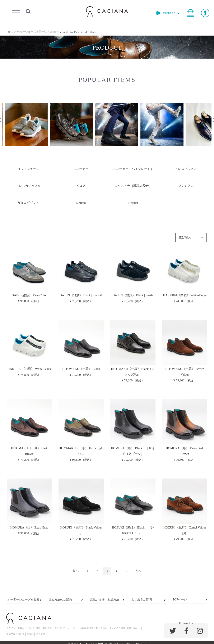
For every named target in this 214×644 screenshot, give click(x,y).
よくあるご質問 (141, 600)
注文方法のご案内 (60, 600)
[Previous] (76, 571)
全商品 (30, 634)
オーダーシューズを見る (23, 600)
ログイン (11, 628)
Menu (16, 12)
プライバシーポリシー (66, 628)
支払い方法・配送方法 (104, 600)
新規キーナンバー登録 (29, 628)
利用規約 (47, 628)
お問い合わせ (134, 628)
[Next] (138, 571)
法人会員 (41, 634)
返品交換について (15, 634)
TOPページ (180, 600)
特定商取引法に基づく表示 (93, 628)
